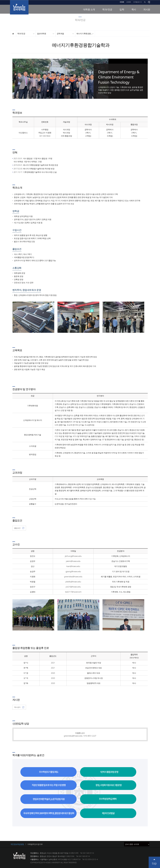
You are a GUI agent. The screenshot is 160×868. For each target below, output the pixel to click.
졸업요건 (19, 528)
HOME (122, 2)
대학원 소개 (89, 9)
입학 (122, 9)
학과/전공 (107, 9)
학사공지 (19, 707)
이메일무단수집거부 (35, 844)
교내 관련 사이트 (137, 844)
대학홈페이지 (137, 2)
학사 (134, 9)
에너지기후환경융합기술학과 (86, 34)
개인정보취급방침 (17, 844)
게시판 (147, 9)
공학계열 (60, 34)
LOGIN (129, 2)
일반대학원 (42, 34)
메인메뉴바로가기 (0, 0)
